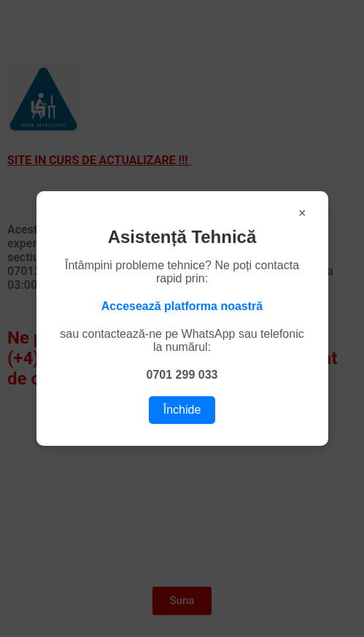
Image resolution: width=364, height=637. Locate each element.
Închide (182, 410)
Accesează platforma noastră (182, 306)
